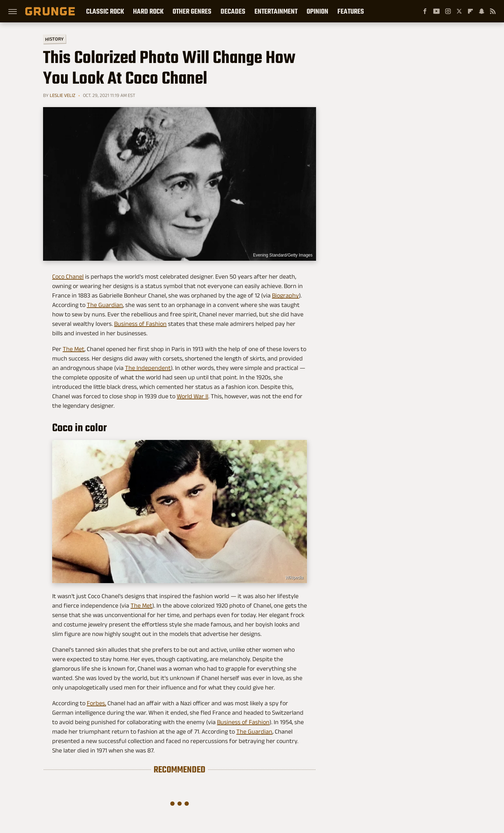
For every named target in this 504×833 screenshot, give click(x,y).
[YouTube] (436, 11)
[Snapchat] (482, 11)
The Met (73, 349)
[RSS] (493, 11)
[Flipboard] (470, 11)
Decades (233, 11)
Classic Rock (105, 11)
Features (351, 11)
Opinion (317, 11)
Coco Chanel (68, 276)
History (54, 39)
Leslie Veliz (62, 95)
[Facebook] (425, 11)
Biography (285, 295)
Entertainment (276, 11)
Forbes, (96, 703)
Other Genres (192, 11)
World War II (192, 396)
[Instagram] (448, 11)
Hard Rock (148, 11)
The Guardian (105, 305)
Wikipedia (294, 577)
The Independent (148, 368)
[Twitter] (459, 11)
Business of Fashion (140, 324)
